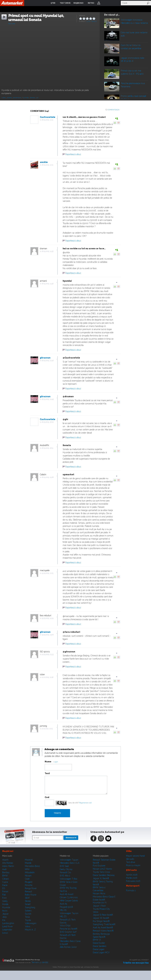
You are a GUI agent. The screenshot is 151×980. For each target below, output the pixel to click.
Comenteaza (113, 110)
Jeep (4, 917)
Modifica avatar (36, 752)
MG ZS (63, 916)
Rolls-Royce (31, 895)
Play (112, 23)
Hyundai (25, 98)
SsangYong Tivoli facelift (104, 924)
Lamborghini (8, 923)
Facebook (93, 838)
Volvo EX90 (65, 926)
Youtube (108, 838)
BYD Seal (64, 866)
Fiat (4, 895)
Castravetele (48, 117)
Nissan (28, 876)
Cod (47, 797)
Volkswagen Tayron (69, 913)
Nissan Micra (99, 893)
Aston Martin (8, 866)
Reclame (12, 24)
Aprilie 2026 (132, 875)
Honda (5, 904)
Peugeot (29, 882)
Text (47, 773)
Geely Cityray (66, 869)
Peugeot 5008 (66, 907)
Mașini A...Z (30, 930)
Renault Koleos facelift (103, 931)
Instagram (101, 838)
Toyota (28, 920)
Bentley (6, 872)
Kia (4, 920)
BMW (5, 876)
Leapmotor (7, 930)
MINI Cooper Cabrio (69, 901)
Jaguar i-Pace (99, 906)
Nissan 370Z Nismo (102, 869)
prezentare (17, 98)
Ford (4, 898)
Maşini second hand (135, 856)
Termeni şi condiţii (40, 962)
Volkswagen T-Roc (69, 879)
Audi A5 (63, 904)
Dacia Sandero (100, 946)
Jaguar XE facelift (101, 918)
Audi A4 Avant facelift (103, 928)
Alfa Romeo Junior (68, 947)
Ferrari (5, 892)
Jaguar (5, 914)
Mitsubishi (30, 872)
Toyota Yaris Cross (101, 872)
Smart (28, 904)
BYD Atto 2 (65, 876)
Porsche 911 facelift (69, 929)
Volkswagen (31, 923)
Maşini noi (8, 851)
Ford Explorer (99, 866)
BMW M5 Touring (68, 888)
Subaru (28, 911)
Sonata (32, 98)
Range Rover (31, 888)
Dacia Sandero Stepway (104, 875)
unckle (44, 162)
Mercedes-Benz (32, 866)
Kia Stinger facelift (101, 921)
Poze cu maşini (133, 865)
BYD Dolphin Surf (68, 932)
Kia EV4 (63, 891)
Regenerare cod (85, 803)
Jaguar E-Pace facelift (103, 915)
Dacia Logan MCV (101, 952)
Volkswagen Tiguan (69, 860)
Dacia (5, 885)
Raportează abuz (73, 154)
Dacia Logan (99, 949)
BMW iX (97, 940)
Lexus (5, 933)
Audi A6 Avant (67, 894)
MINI (27, 869)
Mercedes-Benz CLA (70, 863)
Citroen (6, 879)
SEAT (27, 898)
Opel (27, 879)
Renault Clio (65, 872)
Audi (4, 869)
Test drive (131, 862)
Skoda (28, 901)
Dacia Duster (99, 943)
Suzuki (28, 914)
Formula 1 (131, 890)
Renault (28, 892)
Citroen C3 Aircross (69, 897)
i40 (37, 98)
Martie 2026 (132, 878)
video (4, 98)
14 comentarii (91, 21)
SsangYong (30, 907)
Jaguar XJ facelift (101, 878)
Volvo (27, 926)
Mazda (28, 863)
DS (4, 888)
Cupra (5, 882)
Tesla (27, 917)
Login (99, 3)
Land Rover (8, 926)
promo (9, 98)
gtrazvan (45, 358)
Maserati (29, 860)
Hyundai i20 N (100, 903)
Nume (48, 762)
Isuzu (5, 911)
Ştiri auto (130, 859)
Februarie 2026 (133, 881)
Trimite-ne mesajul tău (136, 963)
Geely (5, 901)
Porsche (29, 885)
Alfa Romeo (8, 863)
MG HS (63, 910)
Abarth (5, 860)
